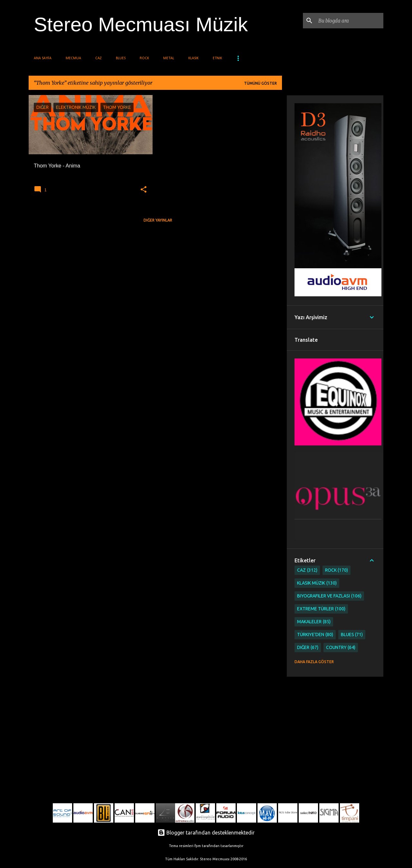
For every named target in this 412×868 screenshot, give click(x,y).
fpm (198, 846)
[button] (144, 190)
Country (341, 648)
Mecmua (73, 58)
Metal (169, 58)
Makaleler (314, 622)
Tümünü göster (260, 83)
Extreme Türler (321, 609)
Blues (121, 58)
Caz (98, 58)
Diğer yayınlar (158, 220)
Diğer (308, 648)
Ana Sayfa (43, 58)
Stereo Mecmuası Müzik (141, 24)
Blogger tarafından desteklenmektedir (206, 833)
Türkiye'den (315, 635)
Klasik (193, 58)
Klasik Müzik (317, 583)
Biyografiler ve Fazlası (329, 596)
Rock (144, 58)
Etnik (217, 58)
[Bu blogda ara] (350, 21)
